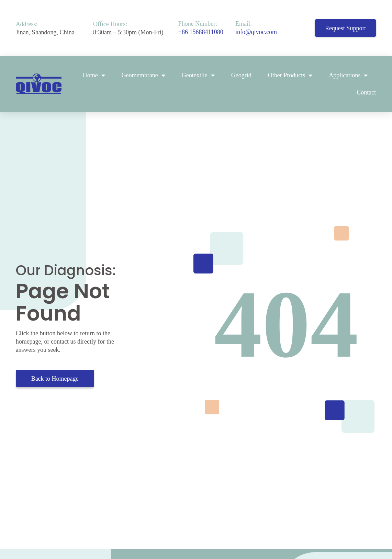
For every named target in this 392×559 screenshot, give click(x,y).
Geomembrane (143, 75)
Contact (366, 92)
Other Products (290, 75)
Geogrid (241, 75)
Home (94, 75)
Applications (348, 75)
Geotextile (198, 75)
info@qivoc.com (256, 32)
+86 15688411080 (201, 32)
